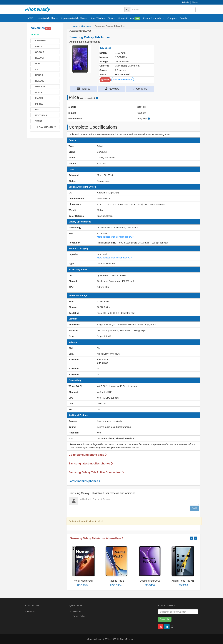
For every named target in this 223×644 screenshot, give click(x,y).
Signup (195, 2)
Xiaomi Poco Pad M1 (183, 580)
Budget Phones (129, 18)
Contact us (30, 611)
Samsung (87, 26)
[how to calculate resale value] (149, 118)
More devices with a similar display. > (116, 236)
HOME (30, 18)
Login (185, 2)
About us (77, 611)
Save (105, 79)
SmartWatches (98, 18)
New (137, 18)
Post (195, 508)
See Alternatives (122, 79)
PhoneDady (38, 9)
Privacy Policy (79, 616)
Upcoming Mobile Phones (74, 18)
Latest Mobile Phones (47, 18)
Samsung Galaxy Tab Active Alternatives (97, 538)
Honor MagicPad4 (83, 580)
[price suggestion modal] (97, 98)
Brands (183, 18)
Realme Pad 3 (116, 580)
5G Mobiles (38, 28)
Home (75, 26)
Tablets (112, 18)
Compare (172, 18)
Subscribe (165, 619)
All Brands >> (48, 127)
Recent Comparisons (154, 18)
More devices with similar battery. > (115, 257)
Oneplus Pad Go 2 (150, 580)
